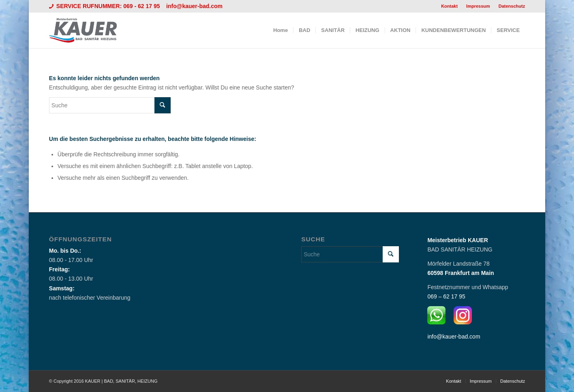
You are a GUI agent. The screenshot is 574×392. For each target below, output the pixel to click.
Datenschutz (512, 6)
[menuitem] (450, 6)
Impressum (478, 6)
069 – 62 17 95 (446, 296)
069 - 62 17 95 (142, 6)
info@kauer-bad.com (194, 6)
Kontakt (449, 6)
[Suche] (110, 105)
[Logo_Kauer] (88, 30)
